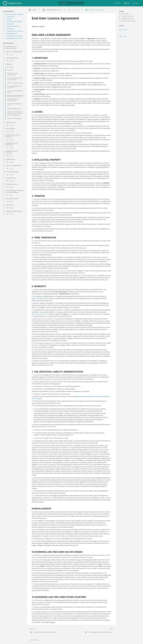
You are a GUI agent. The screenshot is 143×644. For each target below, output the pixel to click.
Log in (136, 3)
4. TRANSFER (10, 24)
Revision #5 (124, 14)
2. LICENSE (9, 19)
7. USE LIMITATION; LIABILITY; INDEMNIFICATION (15, 31)
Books (127, 3)
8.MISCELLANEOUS (11, 33)
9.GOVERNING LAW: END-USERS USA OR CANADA (15, 36)
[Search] (60, 3)
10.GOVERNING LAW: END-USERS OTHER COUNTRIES (15, 38)
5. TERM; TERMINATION (13, 26)
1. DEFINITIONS (10, 17)
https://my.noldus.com (39, 298)
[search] (71, 3)
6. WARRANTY (10, 29)
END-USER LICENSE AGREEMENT (15, 14)
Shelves (117, 3)
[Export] (130, 37)
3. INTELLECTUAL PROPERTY (14, 22)
